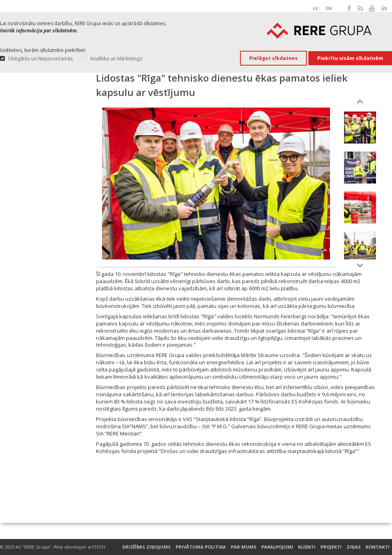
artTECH (97, 547)
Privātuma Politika (201, 547)
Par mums (244, 547)
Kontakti (378, 547)
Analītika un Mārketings (116, 59)
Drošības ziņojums (147, 547)
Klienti (307, 547)
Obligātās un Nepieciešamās (40, 59)
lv (315, 8)
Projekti (331, 547)
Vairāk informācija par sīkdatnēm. (39, 31)
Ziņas (354, 547)
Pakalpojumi (277, 547)
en (329, 8)
